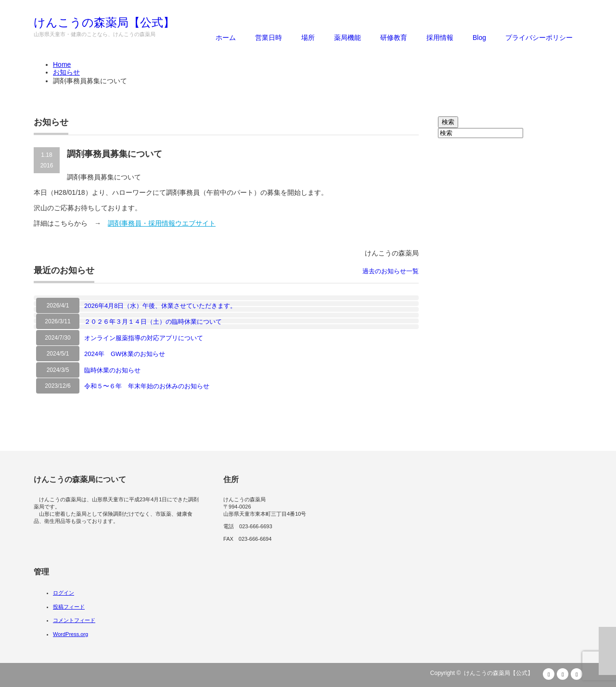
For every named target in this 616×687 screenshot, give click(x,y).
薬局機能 (347, 38)
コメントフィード (74, 620)
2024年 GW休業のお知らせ (125, 354)
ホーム (226, 38)
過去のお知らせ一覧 (391, 271)
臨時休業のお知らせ (112, 370)
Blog (479, 38)
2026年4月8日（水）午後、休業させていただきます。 (160, 306)
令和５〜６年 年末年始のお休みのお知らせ (147, 386)
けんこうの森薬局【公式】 (104, 23)
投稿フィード (69, 607)
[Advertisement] (510, 282)
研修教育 (394, 38)
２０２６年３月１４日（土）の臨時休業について (153, 322)
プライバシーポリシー (539, 38)
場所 (308, 38)
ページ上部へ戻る (607, 651)
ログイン (64, 593)
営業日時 (269, 38)
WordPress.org (71, 634)
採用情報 (440, 38)
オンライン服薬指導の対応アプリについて (144, 338)
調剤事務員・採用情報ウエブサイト (162, 223)
